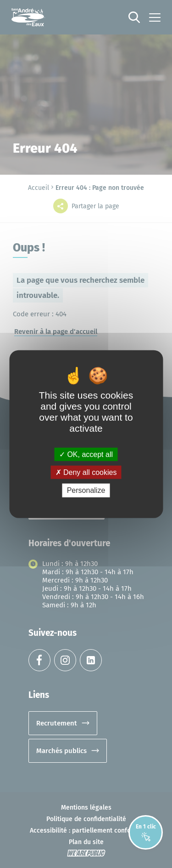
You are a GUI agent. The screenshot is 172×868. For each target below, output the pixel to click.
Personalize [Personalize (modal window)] (86, 490)
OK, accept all (86, 454)
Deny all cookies (86, 472)
